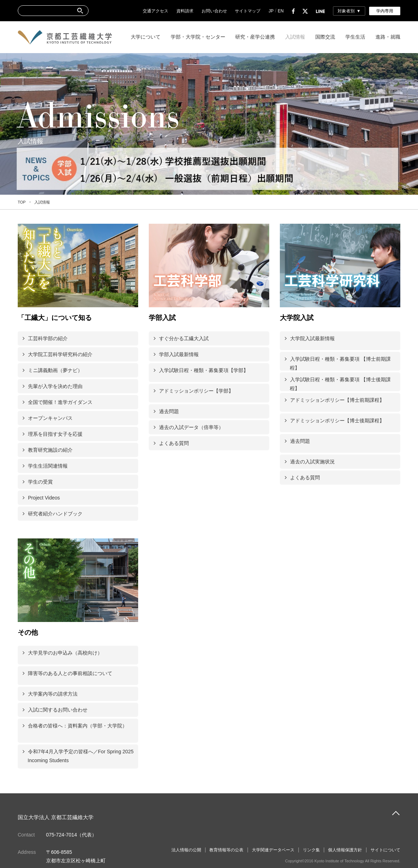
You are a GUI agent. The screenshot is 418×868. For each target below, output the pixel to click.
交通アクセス (156, 11)
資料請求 (185, 11)
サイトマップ (248, 11)
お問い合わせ (214, 11)
